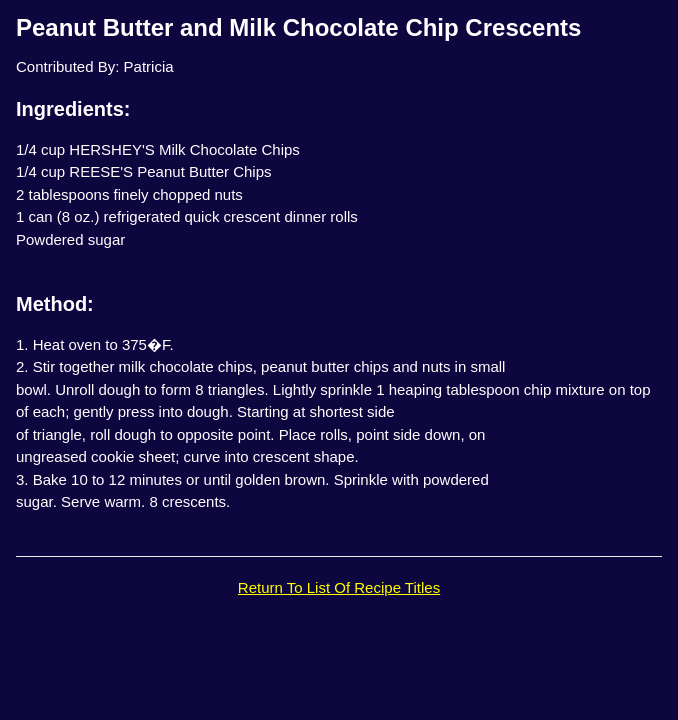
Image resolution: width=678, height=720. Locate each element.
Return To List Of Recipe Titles (339, 587)
